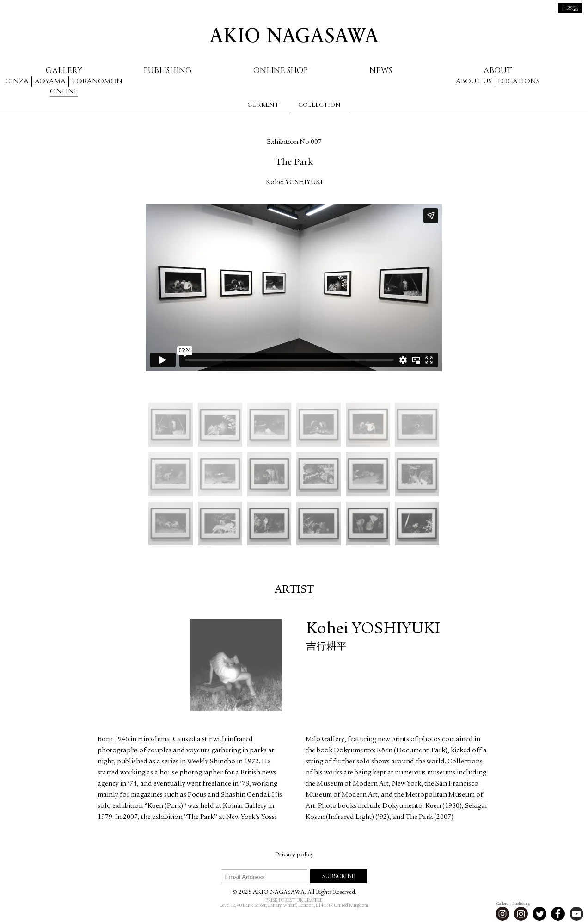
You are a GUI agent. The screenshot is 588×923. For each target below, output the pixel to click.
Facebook (558, 914)
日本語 (570, 9)
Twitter (539, 914)
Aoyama (50, 81)
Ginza (17, 81)
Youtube (576, 914)
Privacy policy (294, 855)
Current (263, 105)
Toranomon (97, 81)
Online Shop (281, 71)
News (381, 71)
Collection (319, 105)
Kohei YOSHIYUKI (294, 183)
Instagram (502, 914)
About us (474, 81)
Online (64, 91)
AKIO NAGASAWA (294, 35)
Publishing (168, 71)
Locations (519, 81)
